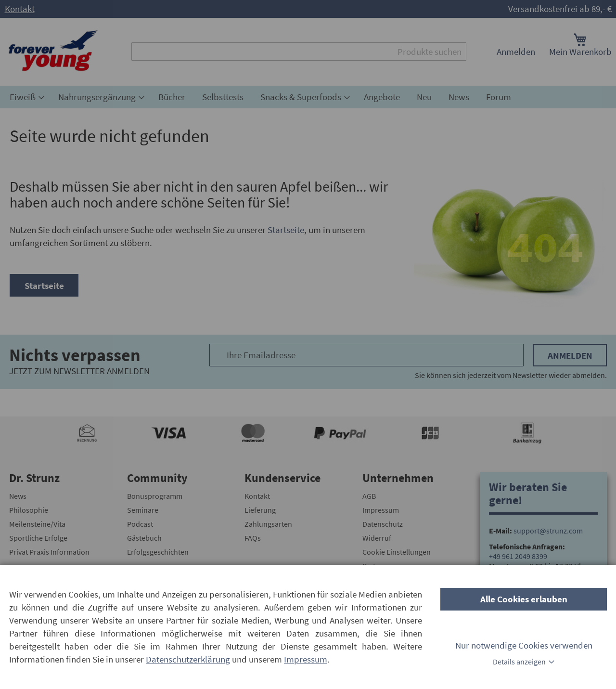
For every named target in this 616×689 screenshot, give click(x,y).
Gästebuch (144, 538)
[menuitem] (26, 97)
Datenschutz (383, 524)
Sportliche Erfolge (38, 538)
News (18, 496)
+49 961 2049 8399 (518, 556)
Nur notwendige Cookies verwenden (524, 645)
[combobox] (299, 52)
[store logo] (53, 52)
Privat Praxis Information (49, 552)
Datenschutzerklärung (188, 659)
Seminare (143, 510)
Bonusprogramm (155, 496)
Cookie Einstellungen (397, 552)
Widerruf (377, 538)
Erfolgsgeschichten (158, 552)
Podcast (140, 524)
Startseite (286, 230)
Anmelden (516, 52)
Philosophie (29, 510)
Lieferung (260, 510)
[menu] (308, 97)
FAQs (253, 538)
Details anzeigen (519, 662)
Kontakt (20, 9)
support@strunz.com (548, 531)
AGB (369, 496)
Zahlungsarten (268, 524)
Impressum (381, 510)
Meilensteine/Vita (37, 524)
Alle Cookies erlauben (524, 599)
